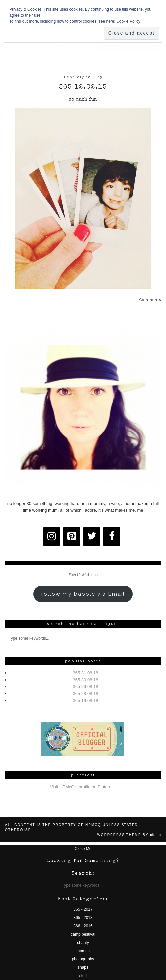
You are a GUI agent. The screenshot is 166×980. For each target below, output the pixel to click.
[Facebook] (112, 536)
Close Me (83, 849)
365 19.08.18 (86, 700)
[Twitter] (92, 536)
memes (83, 951)
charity (83, 943)
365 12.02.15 (83, 87)
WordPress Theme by (129, 835)
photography (83, 959)
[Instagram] (52, 536)
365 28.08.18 (86, 693)
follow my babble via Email (83, 594)
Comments (150, 300)
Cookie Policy (128, 21)
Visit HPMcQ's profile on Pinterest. (83, 787)
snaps (83, 967)
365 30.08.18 (86, 680)
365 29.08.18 (86, 687)
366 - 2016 (83, 926)
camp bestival (83, 934)
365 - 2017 (83, 909)
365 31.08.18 (86, 673)
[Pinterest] (72, 536)
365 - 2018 (83, 918)
